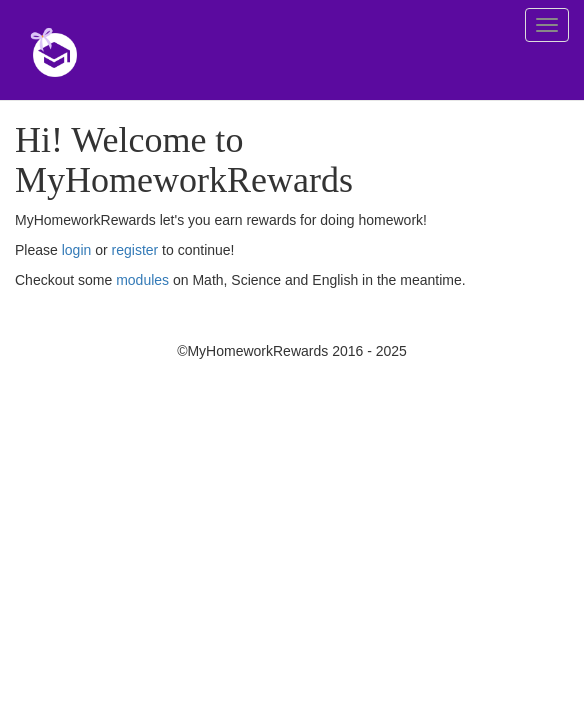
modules (142, 280)
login (77, 250)
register (135, 250)
